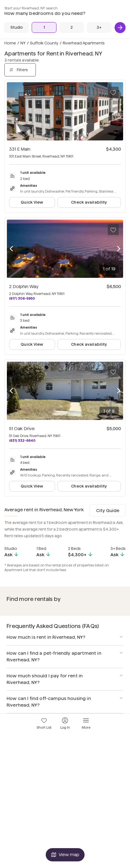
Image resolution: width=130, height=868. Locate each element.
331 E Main (20, 149)
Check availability (89, 202)
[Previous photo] (11, 249)
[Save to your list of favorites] (113, 92)
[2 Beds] (72, 27)
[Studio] (17, 27)
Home (10, 43)
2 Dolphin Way (24, 287)
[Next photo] (119, 249)
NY (23, 43)
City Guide (108, 511)
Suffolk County (44, 43)
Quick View (32, 202)
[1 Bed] (44, 27)
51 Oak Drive (22, 429)
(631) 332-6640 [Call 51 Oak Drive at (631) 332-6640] (22, 440)
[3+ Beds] (99, 27)
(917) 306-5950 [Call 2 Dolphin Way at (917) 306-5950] (22, 298)
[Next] (120, 28)
